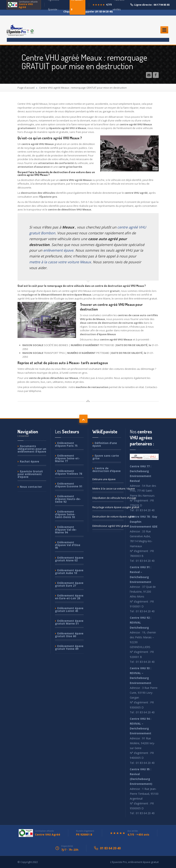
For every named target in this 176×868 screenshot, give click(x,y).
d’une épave (105, 444)
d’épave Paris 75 (66, 444)
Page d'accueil (26, 88)
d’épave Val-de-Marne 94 (66, 530)
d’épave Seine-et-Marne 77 (67, 458)
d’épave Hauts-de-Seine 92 (68, 499)
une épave (104, 479)
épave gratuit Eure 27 (69, 584)
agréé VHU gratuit (108, 526)
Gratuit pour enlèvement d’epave (30, 474)
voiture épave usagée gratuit (108, 507)
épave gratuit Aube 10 (69, 572)
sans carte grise (106, 457)
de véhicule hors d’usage (108, 498)
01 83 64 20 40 (110, 848)
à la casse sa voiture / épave (108, 489)
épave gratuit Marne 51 (69, 622)
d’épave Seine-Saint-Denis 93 (65, 514)
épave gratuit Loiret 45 (69, 609)
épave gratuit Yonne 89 (69, 647)
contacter (31, 487)
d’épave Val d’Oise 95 (68, 545)
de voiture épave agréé (108, 516)
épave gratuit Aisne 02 (69, 559)
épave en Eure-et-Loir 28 (69, 597)
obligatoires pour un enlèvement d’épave (32, 449)
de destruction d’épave (107, 470)
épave (30, 461)
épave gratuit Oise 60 (69, 635)
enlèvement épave (58, 250)
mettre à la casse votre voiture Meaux (60, 262)
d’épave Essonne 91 (69, 485)
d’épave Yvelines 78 (69, 472)
